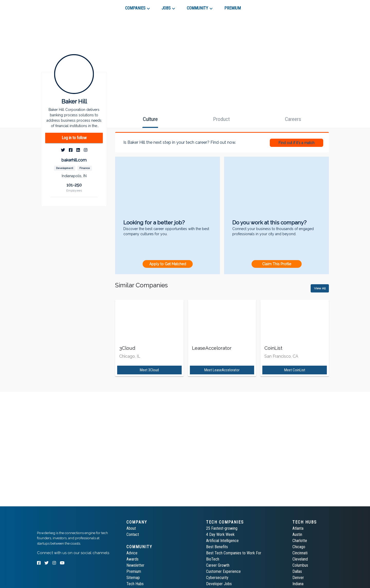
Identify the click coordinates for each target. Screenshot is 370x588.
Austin (297, 534)
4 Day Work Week (220, 534)
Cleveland (300, 559)
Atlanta (298, 528)
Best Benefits (217, 547)
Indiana (298, 584)
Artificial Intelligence (222, 541)
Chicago (299, 547)
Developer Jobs (219, 584)
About (131, 528)
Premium (134, 571)
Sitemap (133, 578)
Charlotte (300, 541)
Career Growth (218, 565)
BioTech (213, 559)
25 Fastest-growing (222, 528)
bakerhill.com (74, 160)
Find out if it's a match (297, 143)
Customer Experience (223, 571)
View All (320, 288)
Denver (298, 578)
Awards (132, 559)
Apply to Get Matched (168, 264)
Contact (133, 534)
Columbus (300, 565)
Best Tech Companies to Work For (234, 553)
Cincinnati (300, 553)
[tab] (55, 6)
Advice (132, 553)
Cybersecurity (217, 578)
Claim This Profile (277, 264)
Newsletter (135, 565)
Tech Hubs (135, 584)
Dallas (297, 571)
